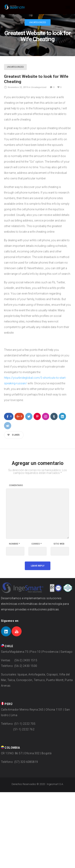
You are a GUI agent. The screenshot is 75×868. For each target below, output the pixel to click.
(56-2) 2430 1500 (25, 666)
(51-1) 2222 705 (24, 724)
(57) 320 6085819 (26, 762)
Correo (36, 544)
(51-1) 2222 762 (24, 729)
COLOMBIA (10, 748)
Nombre (14, 544)
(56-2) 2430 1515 (25, 660)
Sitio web (59, 544)
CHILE (7, 646)
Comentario (16, 485)
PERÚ (7, 704)
